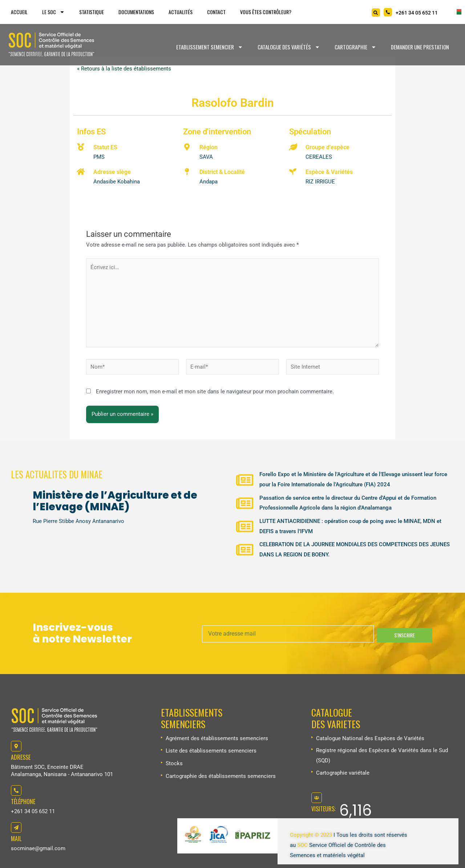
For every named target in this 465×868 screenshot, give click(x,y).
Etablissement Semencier (210, 47)
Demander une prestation (420, 47)
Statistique (92, 12)
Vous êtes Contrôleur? (266, 12)
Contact (216, 12)
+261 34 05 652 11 (33, 811)
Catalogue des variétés (289, 47)
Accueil (19, 12)
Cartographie (355, 47)
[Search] (376, 13)
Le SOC (53, 12)
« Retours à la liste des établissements (124, 69)
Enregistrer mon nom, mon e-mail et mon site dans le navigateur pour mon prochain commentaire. (215, 392)
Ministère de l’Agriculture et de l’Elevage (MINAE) (115, 501)
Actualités (181, 12)
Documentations (136, 12)
